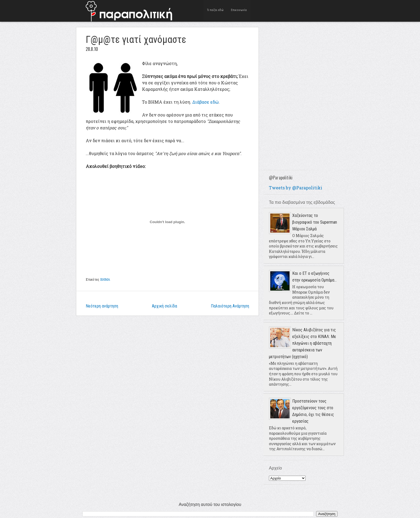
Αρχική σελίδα (164, 306)
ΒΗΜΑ (105, 279)
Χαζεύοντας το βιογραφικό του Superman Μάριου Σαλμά (315, 222)
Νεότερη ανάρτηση (102, 306)
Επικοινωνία (239, 11)
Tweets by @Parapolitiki (296, 188)
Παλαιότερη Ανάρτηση (230, 306)
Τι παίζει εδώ (215, 11)
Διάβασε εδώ (205, 102)
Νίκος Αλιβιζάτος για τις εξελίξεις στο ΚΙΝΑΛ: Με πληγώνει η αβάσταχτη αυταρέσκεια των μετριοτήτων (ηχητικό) (303, 343)
